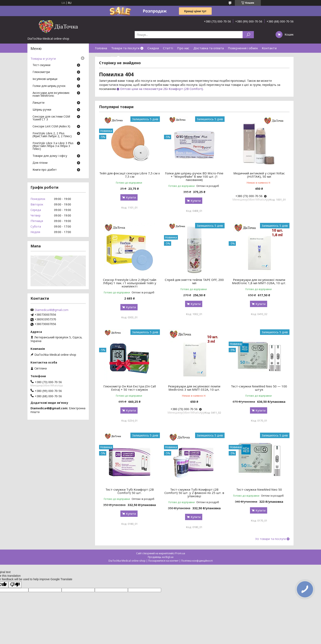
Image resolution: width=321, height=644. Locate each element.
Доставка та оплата (209, 48)
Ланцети (38, 103)
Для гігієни (40, 163)
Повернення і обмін (243, 48)
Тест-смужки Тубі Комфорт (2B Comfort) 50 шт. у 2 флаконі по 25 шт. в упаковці (194, 493)
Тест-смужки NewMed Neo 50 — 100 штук (259, 388)
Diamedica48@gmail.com (51, 310)
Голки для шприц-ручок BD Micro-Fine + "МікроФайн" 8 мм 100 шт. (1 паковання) (194, 176)
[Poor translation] (15, 585)
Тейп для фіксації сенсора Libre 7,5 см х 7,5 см (130, 175)
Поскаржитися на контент (163, 561)
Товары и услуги (43, 58)
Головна (101, 48)
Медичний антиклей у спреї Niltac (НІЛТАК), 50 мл (259, 175)
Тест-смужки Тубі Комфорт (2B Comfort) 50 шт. (130, 491)
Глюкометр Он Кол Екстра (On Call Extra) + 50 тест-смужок (130, 388)
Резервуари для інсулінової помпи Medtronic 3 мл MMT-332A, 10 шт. (194, 388)
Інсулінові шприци (45, 79)
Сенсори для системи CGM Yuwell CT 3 (51, 118)
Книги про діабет (45, 170)
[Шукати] (248, 35)
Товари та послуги (125, 48)
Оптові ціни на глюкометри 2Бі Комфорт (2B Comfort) (162, 89)
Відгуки (101, 57)
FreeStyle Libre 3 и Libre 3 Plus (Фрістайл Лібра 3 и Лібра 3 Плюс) (53, 146)
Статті (168, 48)
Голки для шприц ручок (49, 86)
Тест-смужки (41, 65)
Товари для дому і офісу (50, 156)
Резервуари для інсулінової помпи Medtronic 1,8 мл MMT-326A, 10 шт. (259, 281)
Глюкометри (41, 72)
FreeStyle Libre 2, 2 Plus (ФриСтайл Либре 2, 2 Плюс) (52, 135)
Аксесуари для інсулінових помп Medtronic (51, 94)
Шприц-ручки (42, 110)
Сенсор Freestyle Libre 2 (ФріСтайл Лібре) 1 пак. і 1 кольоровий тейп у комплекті (130, 283)
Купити (131, 197)
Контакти (269, 48)
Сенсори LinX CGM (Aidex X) (51, 127)
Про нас (183, 48)
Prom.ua (180, 553)
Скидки (153, 48)
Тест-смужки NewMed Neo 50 (259, 489)
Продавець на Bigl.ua (161, 557)
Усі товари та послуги (271, 539)
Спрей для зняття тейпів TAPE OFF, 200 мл (194, 281)
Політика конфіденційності (197, 561)
